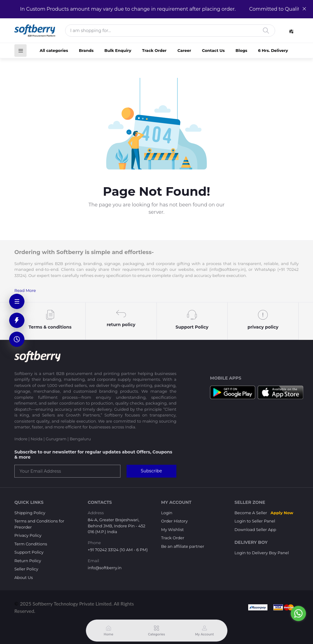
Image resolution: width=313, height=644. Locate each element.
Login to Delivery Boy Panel (262, 553)
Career (184, 50)
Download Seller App (255, 529)
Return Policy (28, 561)
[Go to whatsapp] (298, 613)
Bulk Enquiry (118, 50)
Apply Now (282, 513)
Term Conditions (31, 544)
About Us (24, 577)
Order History (174, 521)
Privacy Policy (28, 535)
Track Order (154, 50)
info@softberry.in (105, 568)
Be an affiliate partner (183, 546)
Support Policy (29, 552)
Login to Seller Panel (255, 521)
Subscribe (151, 471)
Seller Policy (26, 569)
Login (167, 513)
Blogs (241, 50)
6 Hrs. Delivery (273, 50)
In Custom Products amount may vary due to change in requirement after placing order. (125, 9)
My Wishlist (172, 529)
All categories (54, 50)
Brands (86, 50)
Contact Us (213, 50)
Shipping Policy (30, 513)
